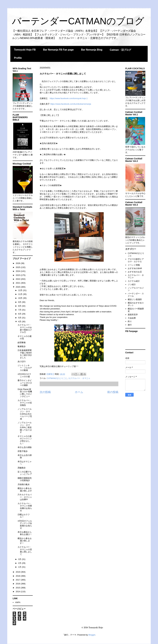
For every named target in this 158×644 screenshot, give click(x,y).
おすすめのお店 (135, 272)
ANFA (18, 602)
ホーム (79, 392)
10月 (21, 298)
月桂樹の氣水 (24, 484)
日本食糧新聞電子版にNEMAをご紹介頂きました (25, 354)
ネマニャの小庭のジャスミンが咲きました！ (25, 440)
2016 (18, 584)
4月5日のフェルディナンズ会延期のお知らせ (25, 525)
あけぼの (22, 361)
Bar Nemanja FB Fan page (58, 50)
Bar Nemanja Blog (92, 50)
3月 (20, 559)
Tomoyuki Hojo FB (25, 50)
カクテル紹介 (134, 281)
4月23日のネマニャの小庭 (24, 375)
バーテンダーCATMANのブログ (78, 21)
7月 (20, 310)
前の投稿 (113, 392)
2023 (18, 275)
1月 (20, 567)
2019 (18, 572)
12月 (21, 290)
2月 (20, 563)
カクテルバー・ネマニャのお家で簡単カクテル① (25, 329)
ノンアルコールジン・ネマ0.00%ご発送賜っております (25, 427)
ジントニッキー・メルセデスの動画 (25, 368)
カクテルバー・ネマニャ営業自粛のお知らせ (25, 507)
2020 (18, 287)
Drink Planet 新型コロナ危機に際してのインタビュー (25, 393)
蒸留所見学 (133, 315)
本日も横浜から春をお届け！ (25, 533)
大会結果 (132, 318)
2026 (18, 263)
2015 (18, 588)
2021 (18, 283)
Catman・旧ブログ (120, 50)
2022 (18, 279)
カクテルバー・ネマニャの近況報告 (25, 403)
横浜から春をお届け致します (25, 490)
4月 (20, 322)
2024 (18, 271)
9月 (20, 302)
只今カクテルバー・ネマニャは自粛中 (25, 497)
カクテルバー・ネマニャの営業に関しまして (25, 551)
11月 (21, 294)
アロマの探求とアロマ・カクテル (136, 260)
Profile (18, 58)
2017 (18, 580)
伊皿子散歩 (23, 451)
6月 (20, 314)
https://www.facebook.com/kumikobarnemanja (71, 104)
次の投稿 (45, 392)
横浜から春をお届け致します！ (25, 541)
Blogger (92, 635)
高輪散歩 (22, 468)
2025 (18, 267)
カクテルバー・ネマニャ (79, 378)
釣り (130, 321)
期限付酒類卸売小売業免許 (25, 479)
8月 (20, 306)
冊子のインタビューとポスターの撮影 (25, 383)
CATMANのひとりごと (57, 378)
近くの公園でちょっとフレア (25, 473)
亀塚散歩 (22, 346)
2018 (18, 576)
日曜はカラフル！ (24, 516)
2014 (18, 592)
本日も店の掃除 (25, 447)
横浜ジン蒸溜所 (135, 299)
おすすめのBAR (135, 268)
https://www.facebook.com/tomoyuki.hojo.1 (69, 98)
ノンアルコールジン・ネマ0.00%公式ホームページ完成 (25, 414)
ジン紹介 (132, 284)
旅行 (130, 325)
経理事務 (22, 343)
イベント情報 (134, 265)
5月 (20, 318)
